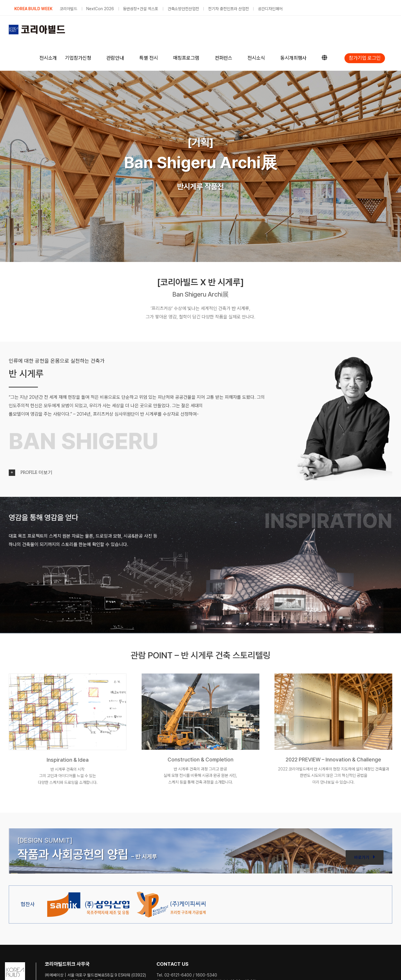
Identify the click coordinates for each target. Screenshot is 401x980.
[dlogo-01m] (88, 894)
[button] (200, 473)
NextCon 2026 (100, 9)
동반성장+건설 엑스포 (141, 9)
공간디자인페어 (270, 9)
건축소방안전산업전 (183, 9)
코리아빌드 (68, 9)
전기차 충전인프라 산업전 (228, 9)
